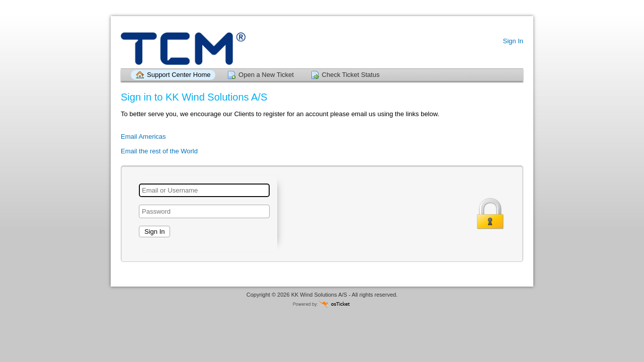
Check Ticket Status (351, 75)
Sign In (513, 41)
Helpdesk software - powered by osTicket (322, 304)
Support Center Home (179, 75)
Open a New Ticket (266, 75)
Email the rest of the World (159, 151)
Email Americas (143, 137)
